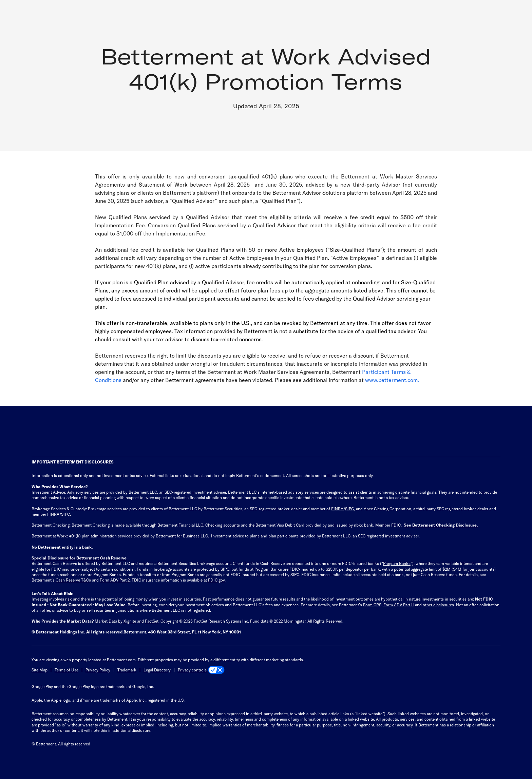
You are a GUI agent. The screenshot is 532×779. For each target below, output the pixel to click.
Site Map (40, 670)
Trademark (127, 670)
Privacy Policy (98, 670)
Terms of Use (66, 670)
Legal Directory (157, 670)
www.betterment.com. (392, 380)
